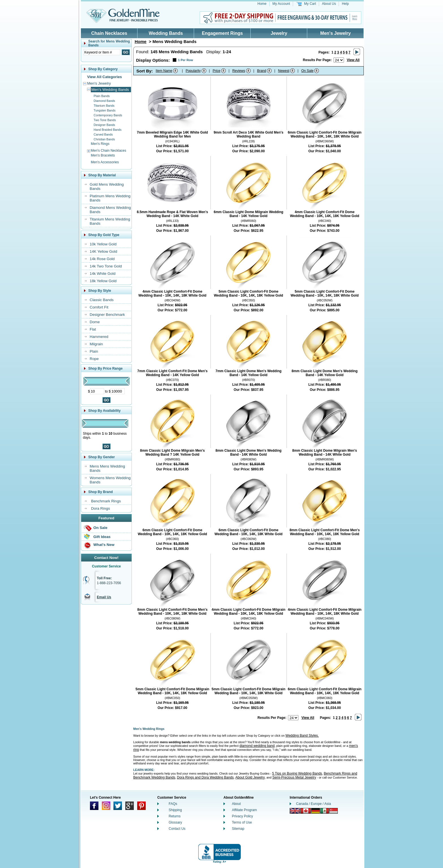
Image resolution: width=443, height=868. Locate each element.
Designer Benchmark (107, 315)
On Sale (100, 528)
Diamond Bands (104, 101)
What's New (104, 545)
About (236, 804)
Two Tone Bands (105, 120)
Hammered (99, 337)
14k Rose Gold (102, 259)
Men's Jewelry (336, 33)
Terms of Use (242, 822)
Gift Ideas (102, 537)
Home (262, 4)
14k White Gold (103, 274)
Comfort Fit (99, 307)
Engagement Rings (222, 33)
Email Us (104, 597)
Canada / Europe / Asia (314, 804)
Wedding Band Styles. (302, 736)
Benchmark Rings (106, 501)
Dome (95, 322)
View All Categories (105, 77)
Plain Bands (102, 96)
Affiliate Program (244, 810)
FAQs (173, 804)
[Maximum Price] (118, 391)
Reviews (239, 71)
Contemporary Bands (108, 115)
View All (353, 60)
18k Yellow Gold (103, 281)
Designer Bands (104, 125)
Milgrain (96, 344)
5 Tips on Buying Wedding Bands (297, 773)
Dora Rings (101, 508)
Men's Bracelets (103, 155)
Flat (93, 329)
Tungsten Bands (105, 110)
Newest (284, 71)
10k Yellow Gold (103, 244)
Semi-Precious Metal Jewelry (294, 777)
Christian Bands (104, 139)
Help (345, 4)
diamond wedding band (257, 746)
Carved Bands (103, 134)
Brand (262, 71)
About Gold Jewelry (250, 777)
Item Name (164, 71)
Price (217, 71)
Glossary (175, 822)
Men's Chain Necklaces (108, 151)
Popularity (193, 71)
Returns (175, 816)
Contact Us (177, 829)
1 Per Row (185, 60)
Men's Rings (100, 144)
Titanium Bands (104, 106)
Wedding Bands (166, 33)
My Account (281, 4)
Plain (94, 351)
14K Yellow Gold (103, 251)
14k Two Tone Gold (106, 266)
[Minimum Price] (97, 391)
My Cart (310, 4)
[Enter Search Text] (102, 52)
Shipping (175, 810)
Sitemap (238, 829)
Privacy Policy (243, 816)
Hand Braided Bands (107, 130)
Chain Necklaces (109, 33)
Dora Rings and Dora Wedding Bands (205, 777)
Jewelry (279, 33)
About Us (329, 4)
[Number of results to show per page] (339, 60)
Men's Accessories (105, 162)
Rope (94, 359)
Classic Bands (102, 300)
